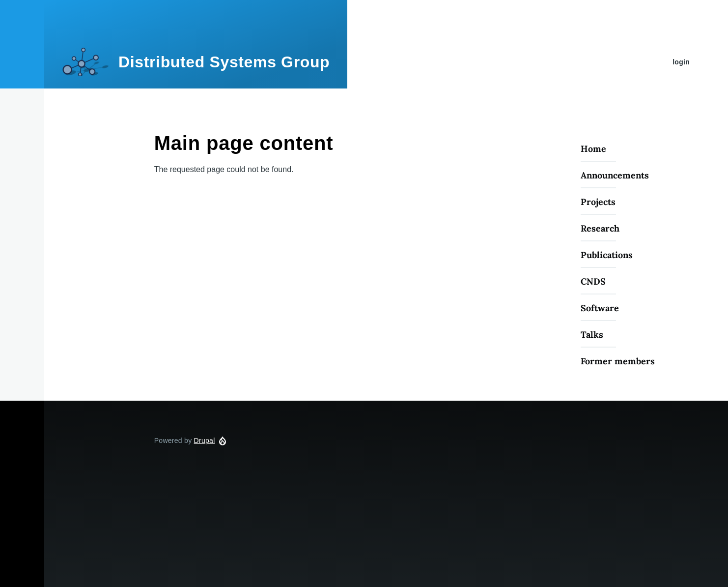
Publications (607, 255)
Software (600, 308)
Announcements (615, 175)
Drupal (205, 440)
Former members (618, 361)
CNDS (593, 281)
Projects (598, 202)
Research (600, 228)
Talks (592, 335)
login (681, 62)
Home (593, 149)
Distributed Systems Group (224, 62)
